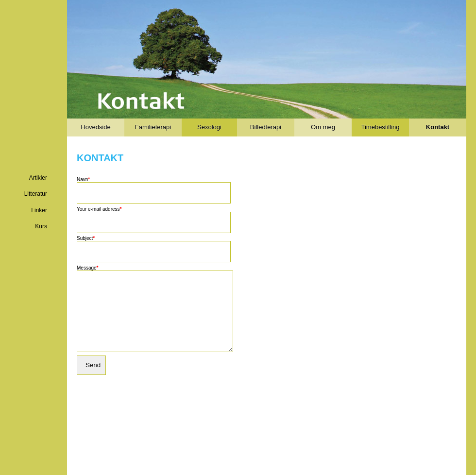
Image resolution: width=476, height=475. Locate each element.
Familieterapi (153, 127)
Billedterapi (266, 127)
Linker (39, 210)
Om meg (323, 127)
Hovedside (95, 127)
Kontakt (438, 127)
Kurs (41, 226)
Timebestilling (381, 127)
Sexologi (209, 127)
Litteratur (36, 194)
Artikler (38, 178)
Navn (83, 179)
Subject (86, 238)
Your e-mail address (99, 209)
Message (87, 268)
